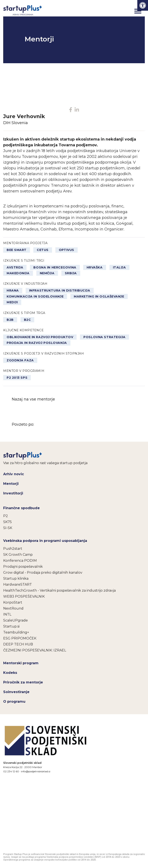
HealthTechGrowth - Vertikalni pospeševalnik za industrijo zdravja (59, 590)
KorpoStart (13, 602)
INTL (7, 614)
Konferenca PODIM (20, 561)
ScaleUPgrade (16, 620)
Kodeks (10, 673)
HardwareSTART (18, 584)
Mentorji (11, 484)
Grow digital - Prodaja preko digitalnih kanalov (43, 573)
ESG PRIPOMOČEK (20, 638)
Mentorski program (21, 663)
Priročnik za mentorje (23, 682)
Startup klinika (16, 578)
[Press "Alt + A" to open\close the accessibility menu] (143, 5)
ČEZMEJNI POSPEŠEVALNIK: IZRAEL (35, 650)
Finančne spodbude (21, 508)
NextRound (13, 608)
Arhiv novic (14, 474)
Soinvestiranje (16, 692)
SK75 (7, 522)
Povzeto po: (55, 425)
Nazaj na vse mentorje (33, 399)
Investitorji (13, 493)
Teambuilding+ (16, 632)
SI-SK (8, 528)
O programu (14, 702)
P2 (6, 516)
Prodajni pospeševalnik (23, 567)
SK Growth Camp (18, 555)
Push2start (13, 549)
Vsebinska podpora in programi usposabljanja (45, 541)
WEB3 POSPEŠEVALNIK (24, 596)
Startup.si (11, 626)
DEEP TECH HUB (18, 644)
